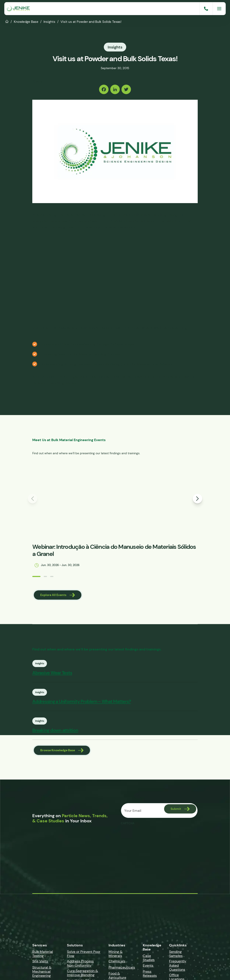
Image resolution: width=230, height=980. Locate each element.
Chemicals (117, 963)
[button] (26, 576)
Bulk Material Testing (43, 955)
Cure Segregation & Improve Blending (82, 974)
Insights (49, 22)
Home (7, 21)
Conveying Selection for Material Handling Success (80, 354)
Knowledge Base (26, 22)
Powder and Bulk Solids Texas (84, 327)
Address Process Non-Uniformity (80, 965)
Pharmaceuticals (122, 969)
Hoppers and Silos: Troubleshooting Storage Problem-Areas (87, 344)
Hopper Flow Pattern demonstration (129, 376)
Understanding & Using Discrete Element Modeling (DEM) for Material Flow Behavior (106, 364)
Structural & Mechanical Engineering (42, 973)
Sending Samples (176, 955)
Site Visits (40, 963)
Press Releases (150, 975)
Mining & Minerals (116, 955)
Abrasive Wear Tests (62, 673)
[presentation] (154, 837)
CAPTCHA (128, 825)
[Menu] (219, 9)
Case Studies (149, 959)
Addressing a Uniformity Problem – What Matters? (91, 702)
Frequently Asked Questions (178, 967)
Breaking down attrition (65, 732)
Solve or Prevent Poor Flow (84, 955)
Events (148, 967)
